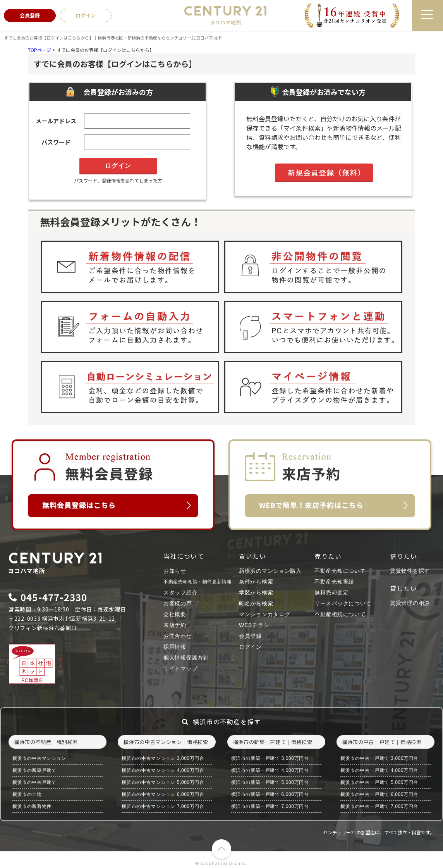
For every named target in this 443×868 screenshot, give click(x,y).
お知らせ (175, 571)
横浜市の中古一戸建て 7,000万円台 (379, 806)
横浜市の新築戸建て (34, 770)
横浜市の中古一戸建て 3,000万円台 (379, 758)
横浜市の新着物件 (32, 806)
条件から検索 (256, 582)
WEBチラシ (254, 625)
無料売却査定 (331, 592)
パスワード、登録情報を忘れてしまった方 (118, 180)
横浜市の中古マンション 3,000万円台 (163, 758)
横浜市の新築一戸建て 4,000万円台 (270, 770)
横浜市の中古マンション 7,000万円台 (163, 806)
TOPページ (39, 50)
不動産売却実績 (334, 582)
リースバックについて (343, 603)
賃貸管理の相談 (410, 603)
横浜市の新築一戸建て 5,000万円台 (270, 782)
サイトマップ (180, 668)
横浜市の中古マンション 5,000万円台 (163, 782)
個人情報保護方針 (186, 658)
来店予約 (175, 625)
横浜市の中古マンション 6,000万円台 (163, 794)
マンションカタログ (264, 614)
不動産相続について (340, 614)
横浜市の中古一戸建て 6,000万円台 (379, 794)
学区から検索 (256, 592)
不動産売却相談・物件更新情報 (197, 582)
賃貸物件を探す (410, 571)
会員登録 (250, 636)
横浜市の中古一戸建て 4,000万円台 (379, 770)
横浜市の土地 (27, 794)
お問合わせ (178, 636)
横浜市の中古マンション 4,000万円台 (163, 770)
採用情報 (175, 647)
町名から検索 (256, 603)
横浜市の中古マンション (39, 758)
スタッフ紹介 (180, 592)
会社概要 (175, 614)
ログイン (250, 647)
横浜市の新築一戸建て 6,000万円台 (270, 794)
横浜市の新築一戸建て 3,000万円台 (270, 758)
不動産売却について (340, 571)
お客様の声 (178, 603)
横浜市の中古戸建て (34, 782)
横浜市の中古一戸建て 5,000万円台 (379, 782)
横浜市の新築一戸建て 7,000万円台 (270, 806)
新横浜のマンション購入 (270, 571)
